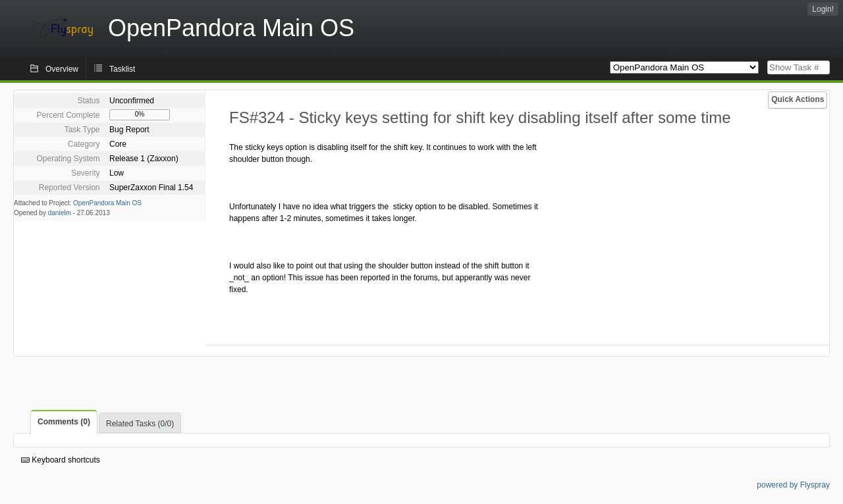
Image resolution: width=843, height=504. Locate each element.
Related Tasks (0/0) (140, 424)
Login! (823, 9)
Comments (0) (64, 422)
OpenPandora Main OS (107, 203)
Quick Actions (798, 99)
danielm (60, 213)
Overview (62, 69)
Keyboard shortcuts (61, 460)
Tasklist (122, 69)
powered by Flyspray (793, 485)
